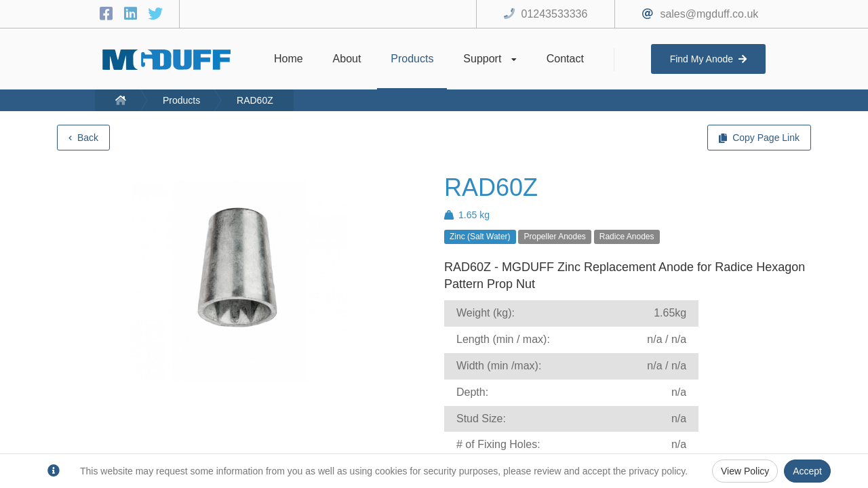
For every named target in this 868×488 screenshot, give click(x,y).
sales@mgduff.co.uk (709, 14)
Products (181, 100)
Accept (807, 471)
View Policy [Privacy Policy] (745, 471)
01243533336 (555, 14)
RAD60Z (255, 100)
